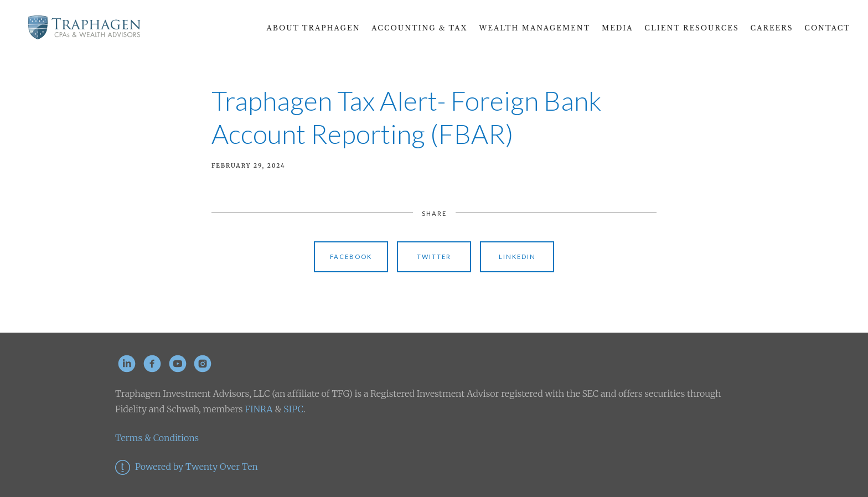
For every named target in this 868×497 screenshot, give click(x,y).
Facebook (351, 257)
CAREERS (772, 28)
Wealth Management (534, 28)
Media (618, 28)
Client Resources (691, 28)
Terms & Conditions (157, 438)
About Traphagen (314, 28)
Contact (827, 28)
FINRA (259, 409)
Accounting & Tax (419, 28)
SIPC (292, 409)
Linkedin (517, 257)
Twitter (434, 257)
